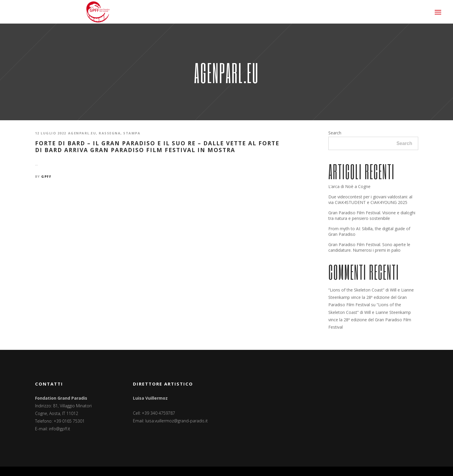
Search (335, 133)
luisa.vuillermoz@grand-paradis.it (177, 421)
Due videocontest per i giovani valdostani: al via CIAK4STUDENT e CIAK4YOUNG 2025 (370, 200)
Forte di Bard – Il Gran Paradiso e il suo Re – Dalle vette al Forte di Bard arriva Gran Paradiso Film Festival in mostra (157, 147)
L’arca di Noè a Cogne (349, 186)
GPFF (46, 176)
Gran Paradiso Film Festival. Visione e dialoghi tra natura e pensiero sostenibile (372, 215)
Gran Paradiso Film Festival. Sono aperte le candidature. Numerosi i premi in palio (369, 247)
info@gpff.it (60, 429)
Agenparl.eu (82, 133)
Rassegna (110, 133)
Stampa (132, 133)
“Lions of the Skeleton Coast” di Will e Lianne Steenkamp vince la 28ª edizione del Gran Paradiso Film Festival (371, 297)
